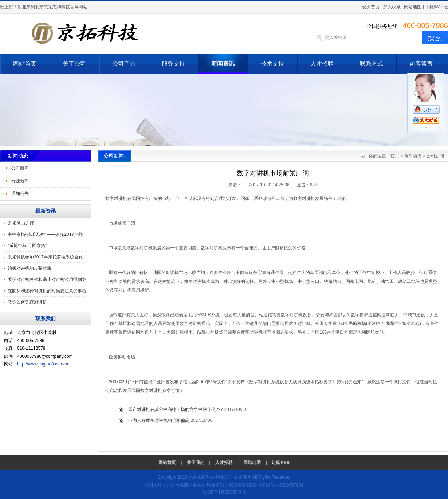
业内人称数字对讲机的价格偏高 (159, 420)
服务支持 (173, 64)
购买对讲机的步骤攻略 (30, 268)
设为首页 (371, 7)
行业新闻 (20, 181)
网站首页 (25, 64)
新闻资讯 (223, 64)
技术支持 (272, 64)
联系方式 (372, 64)
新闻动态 (413, 156)
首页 (395, 156)
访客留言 (421, 64)
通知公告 (20, 194)
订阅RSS (281, 463)
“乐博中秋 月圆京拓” (27, 246)
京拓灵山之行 (21, 223)
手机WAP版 (437, 7)
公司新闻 (20, 168)
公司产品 (124, 64)
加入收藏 (392, 7)
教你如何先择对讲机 (27, 302)
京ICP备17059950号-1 (224, 492)
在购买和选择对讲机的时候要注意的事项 (47, 291)
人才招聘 (322, 64)
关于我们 (196, 463)
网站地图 (413, 7)
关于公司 (74, 64)
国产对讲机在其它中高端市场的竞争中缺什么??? (176, 409)
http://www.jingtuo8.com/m (43, 364)
